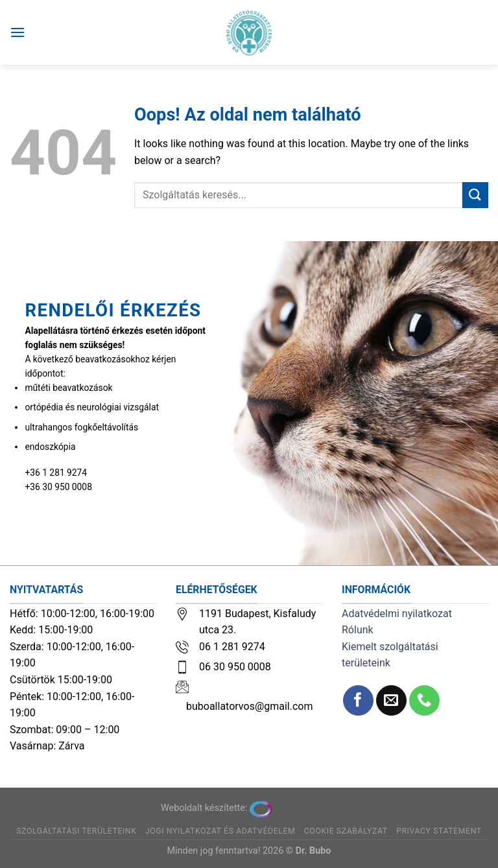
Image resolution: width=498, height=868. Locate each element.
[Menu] (18, 32)
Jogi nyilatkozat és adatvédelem (220, 831)
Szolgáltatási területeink (76, 831)
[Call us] (424, 700)
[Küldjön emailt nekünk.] (391, 700)
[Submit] (475, 195)
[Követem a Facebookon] (358, 700)
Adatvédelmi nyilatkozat (397, 614)
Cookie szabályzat (346, 831)
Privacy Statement (439, 831)
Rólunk (358, 630)
